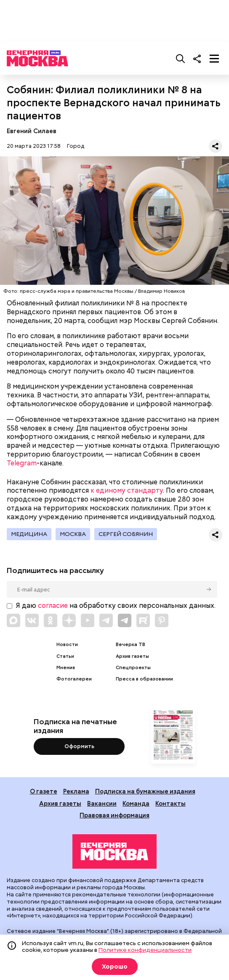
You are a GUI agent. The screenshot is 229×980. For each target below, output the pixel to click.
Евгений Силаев (32, 131)
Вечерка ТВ (130, 645)
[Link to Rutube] (143, 620)
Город (76, 146)
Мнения (66, 668)
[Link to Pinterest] (162, 620)
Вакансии (102, 803)
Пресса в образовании (144, 679)
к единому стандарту (127, 490)
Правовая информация (114, 815)
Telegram (22, 463)
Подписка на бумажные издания (145, 791)
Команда (136, 803)
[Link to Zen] (69, 620)
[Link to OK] (51, 620)
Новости (67, 645)
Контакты (170, 803)
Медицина (29, 534)
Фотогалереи (74, 679)
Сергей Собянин (126, 534)
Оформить (79, 746)
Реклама (76, 791)
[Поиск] (181, 58)
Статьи (65, 656)
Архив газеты (132, 656)
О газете (44, 791)
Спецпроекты (133, 668)
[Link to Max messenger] (13, 620)
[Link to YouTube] (88, 620)
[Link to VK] (32, 620)
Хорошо (115, 967)
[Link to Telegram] (106, 620)
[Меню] (214, 58)
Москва (73, 534)
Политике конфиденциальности (145, 950)
